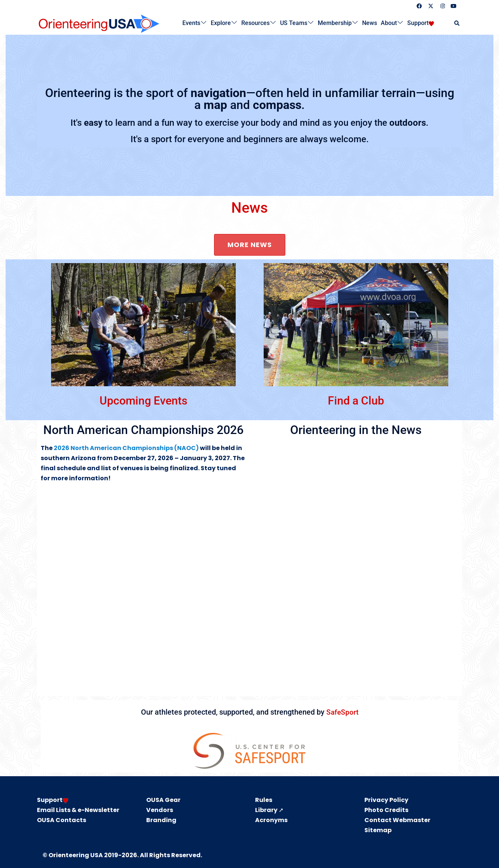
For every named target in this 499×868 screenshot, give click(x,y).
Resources (255, 23)
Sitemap (378, 830)
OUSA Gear (163, 800)
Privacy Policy (386, 800)
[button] (457, 23)
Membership (335, 23)
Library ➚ (269, 810)
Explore (221, 23)
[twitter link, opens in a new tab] (430, 6)
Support (418, 23)
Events (191, 23)
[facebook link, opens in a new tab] (419, 6)
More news (250, 245)
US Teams (294, 23)
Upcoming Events (143, 400)
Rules (264, 800)
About (389, 23)
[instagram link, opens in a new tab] (442, 6)
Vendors (160, 810)
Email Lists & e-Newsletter (78, 810)
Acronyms (271, 820)
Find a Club (356, 400)
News (370, 23)
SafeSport (342, 712)
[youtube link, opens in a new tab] (454, 6)
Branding (161, 820)
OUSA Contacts (62, 820)
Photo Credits (386, 810)
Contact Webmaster (397, 820)
